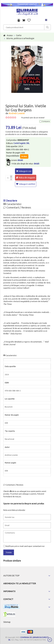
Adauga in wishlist (27, 184)
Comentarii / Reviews (17, 207)
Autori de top (11, 576)
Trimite (9, 552)
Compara (45, 121)
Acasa (10, 35)
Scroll (50, 640)
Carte (19, 35)
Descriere (10, 201)
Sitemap (7, 622)
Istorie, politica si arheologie (20, 38)
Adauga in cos (25, 171)
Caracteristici (12, 204)
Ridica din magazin (27, 178)
